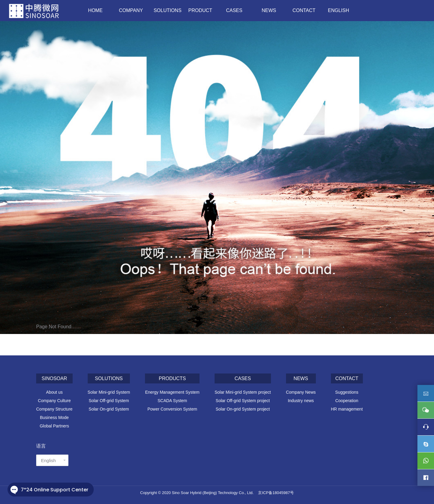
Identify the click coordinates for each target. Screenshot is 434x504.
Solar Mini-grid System (109, 392)
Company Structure (54, 409)
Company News (301, 392)
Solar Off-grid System (109, 401)
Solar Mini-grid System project (243, 392)
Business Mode (54, 417)
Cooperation (347, 401)
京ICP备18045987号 (276, 493)
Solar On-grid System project (243, 409)
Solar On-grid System (109, 409)
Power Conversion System (172, 409)
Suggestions (347, 392)
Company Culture (54, 401)
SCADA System (172, 401)
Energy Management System (172, 392)
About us (54, 392)
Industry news (301, 401)
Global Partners (54, 426)
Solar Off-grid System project (243, 401)
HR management (347, 409)
